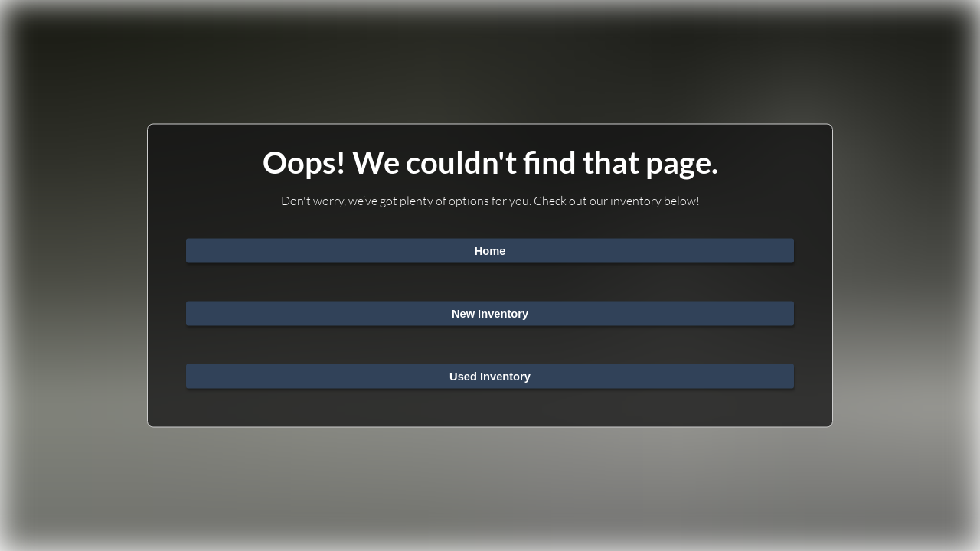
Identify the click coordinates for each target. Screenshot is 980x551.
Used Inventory (490, 377)
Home (490, 251)
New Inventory (490, 314)
